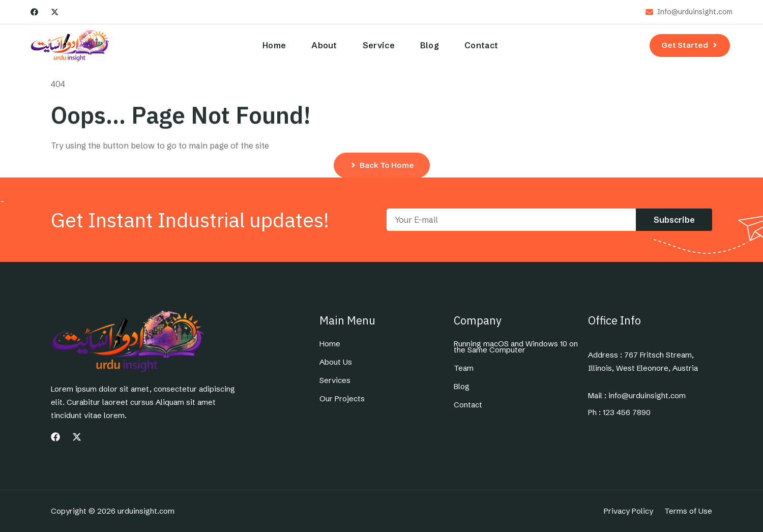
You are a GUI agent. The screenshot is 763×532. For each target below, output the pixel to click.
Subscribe (674, 220)
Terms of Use (688, 511)
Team (464, 368)
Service (379, 45)
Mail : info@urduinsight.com (637, 396)
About (324, 45)
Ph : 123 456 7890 (619, 412)
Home (274, 45)
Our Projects (342, 399)
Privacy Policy (628, 511)
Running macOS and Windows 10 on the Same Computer (516, 347)
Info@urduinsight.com (695, 12)
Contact (481, 45)
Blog (430, 45)
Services (335, 380)
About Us (336, 362)
